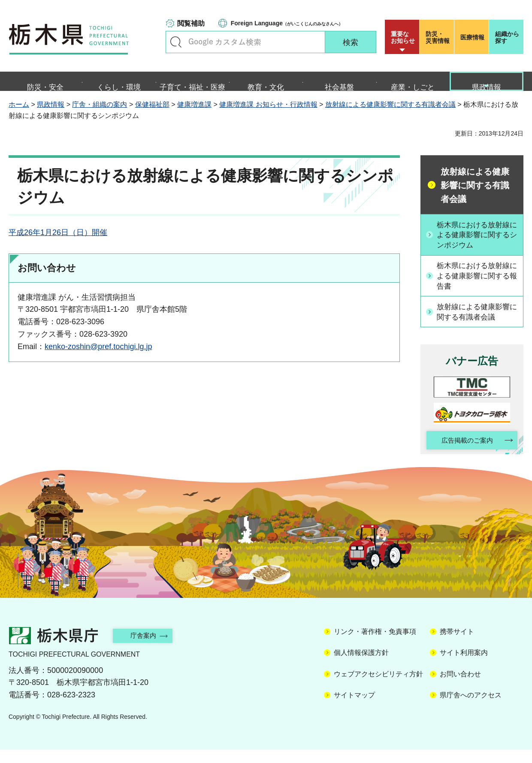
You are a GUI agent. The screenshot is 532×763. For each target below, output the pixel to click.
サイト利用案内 (464, 666)
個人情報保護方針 (361, 666)
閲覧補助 (191, 23)
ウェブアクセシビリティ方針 (378, 687)
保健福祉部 (152, 115)
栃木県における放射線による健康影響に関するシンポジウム (477, 245)
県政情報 (51, 115)
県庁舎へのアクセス (471, 708)
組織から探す (507, 37)
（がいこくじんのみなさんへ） (287, 23)
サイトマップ (354, 708)
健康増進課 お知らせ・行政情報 (268, 115)
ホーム (19, 115)
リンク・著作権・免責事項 (375, 645)
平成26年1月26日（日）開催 (58, 243)
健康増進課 (194, 115)
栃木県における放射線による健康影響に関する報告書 (477, 287)
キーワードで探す (176, 42)
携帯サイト (457, 645)
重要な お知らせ (403, 37)
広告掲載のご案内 (465, 453)
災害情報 (439, 37)
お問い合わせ (460, 687)
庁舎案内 (148, 649)
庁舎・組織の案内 (100, 115)
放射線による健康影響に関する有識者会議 (390, 115)
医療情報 (472, 37)
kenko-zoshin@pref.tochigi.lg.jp (98, 356)
